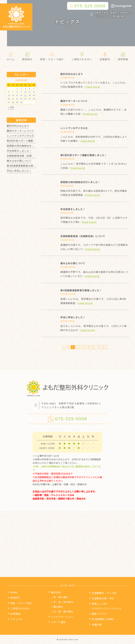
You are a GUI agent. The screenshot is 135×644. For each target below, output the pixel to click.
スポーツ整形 (58, 622)
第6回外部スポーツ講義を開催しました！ (84, 155)
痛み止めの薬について (73, 263)
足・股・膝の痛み (63, 611)
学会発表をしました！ (73, 209)
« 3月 (11, 107)
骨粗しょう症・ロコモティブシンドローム (107, 606)
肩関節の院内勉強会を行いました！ (80, 182)
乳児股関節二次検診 (103, 619)
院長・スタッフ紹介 (21, 603)
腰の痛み (58, 607)
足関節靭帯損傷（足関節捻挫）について (83, 236)
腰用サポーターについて (74, 101)
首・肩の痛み (61, 597)
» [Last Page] (105, 347)
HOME (14, 592)
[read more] (93, 87)
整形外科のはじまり (72, 74)
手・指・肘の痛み (63, 602)
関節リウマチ (99, 614)
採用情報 (15, 614)
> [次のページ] (101, 347)
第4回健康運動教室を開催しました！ (81, 290)
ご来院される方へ (20, 608)
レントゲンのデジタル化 (74, 128)
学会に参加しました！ (73, 317)
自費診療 (97, 624)
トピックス (16, 619)
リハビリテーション (62, 617)
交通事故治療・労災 (103, 598)
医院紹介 (15, 598)
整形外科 (56, 592)
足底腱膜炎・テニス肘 (104, 593)
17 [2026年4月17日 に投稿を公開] (25, 95)
